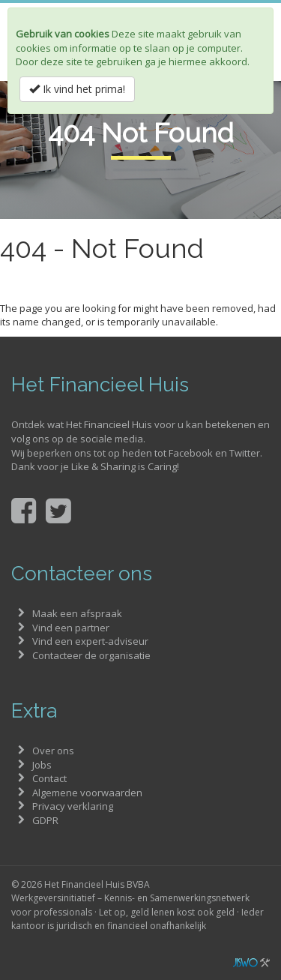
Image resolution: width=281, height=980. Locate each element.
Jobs (42, 765)
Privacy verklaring (73, 806)
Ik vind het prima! (77, 89)
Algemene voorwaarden (87, 793)
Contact (49, 778)
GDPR (45, 820)
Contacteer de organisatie (91, 655)
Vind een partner (71, 628)
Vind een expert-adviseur (90, 641)
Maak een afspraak (77, 613)
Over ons (53, 751)
